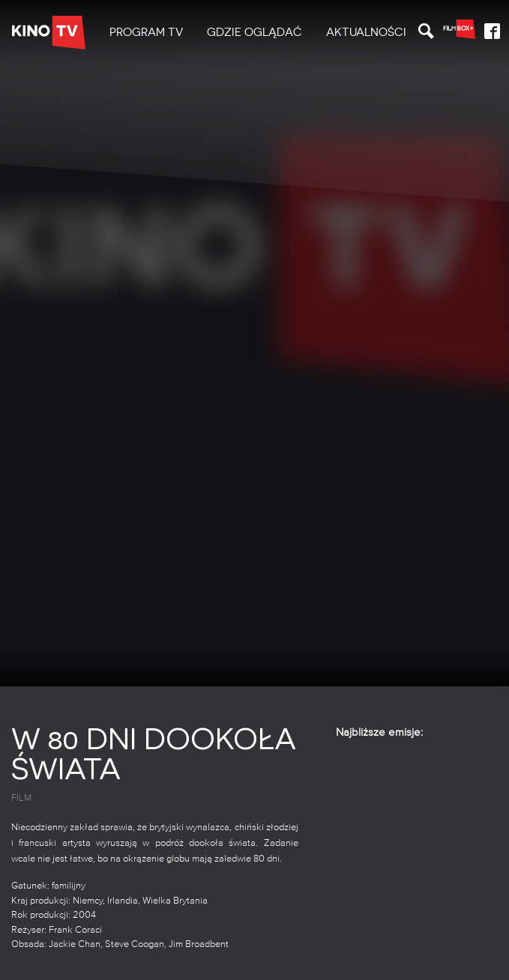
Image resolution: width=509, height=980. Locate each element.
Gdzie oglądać (254, 32)
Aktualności (366, 32)
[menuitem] (146, 33)
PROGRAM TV (146, 32)
